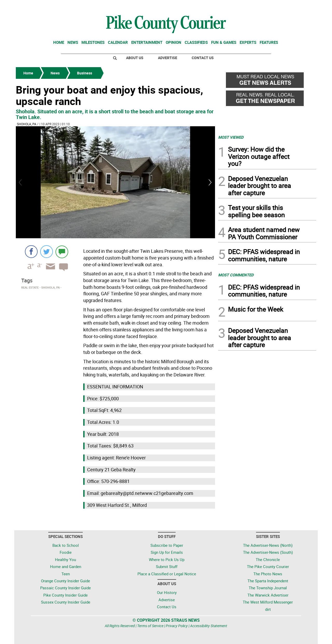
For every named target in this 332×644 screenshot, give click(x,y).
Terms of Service (150, 626)
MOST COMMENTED (236, 275)
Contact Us (203, 58)
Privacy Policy (177, 626)
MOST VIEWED (231, 137)
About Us (135, 58)
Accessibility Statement (209, 626)
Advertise (168, 58)
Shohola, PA (27, 124)
